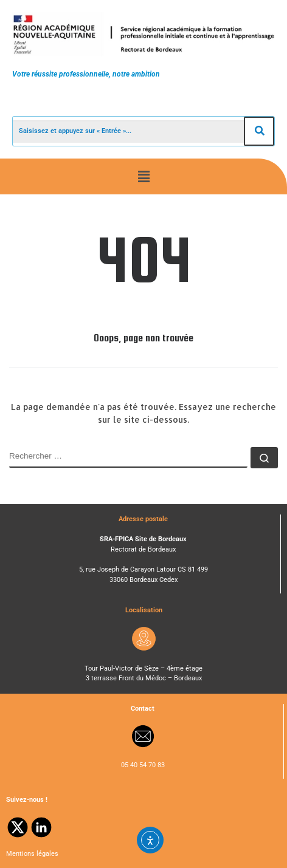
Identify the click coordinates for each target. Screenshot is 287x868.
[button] (143, 176)
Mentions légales (32, 854)
